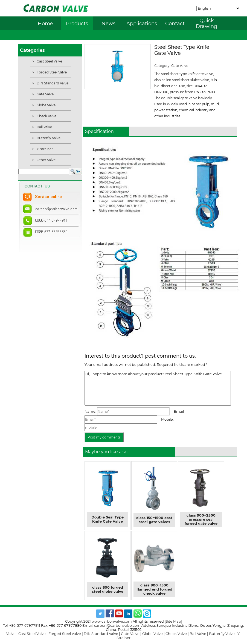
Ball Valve (44, 127)
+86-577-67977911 (25, 626)
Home (45, 23)
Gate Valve (45, 94)
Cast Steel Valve (49, 61)
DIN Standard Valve (52, 83)
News (108, 23)
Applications (142, 23)
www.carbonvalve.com (112, 621)
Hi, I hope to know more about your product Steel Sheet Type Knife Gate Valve (158, 388)
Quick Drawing (207, 23)
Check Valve (46, 116)
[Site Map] (173, 621)
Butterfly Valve (48, 138)
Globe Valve (46, 105)
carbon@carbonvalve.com (117, 626)
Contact (175, 23)
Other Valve (46, 160)
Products (77, 23)
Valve (11, 634)
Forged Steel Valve (51, 72)
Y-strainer (44, 149)
